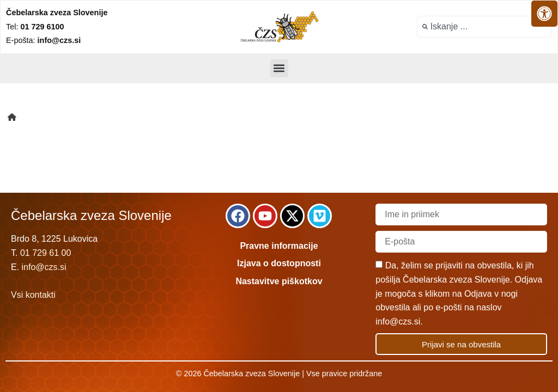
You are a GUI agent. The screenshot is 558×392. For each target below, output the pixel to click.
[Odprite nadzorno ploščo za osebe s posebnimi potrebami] (544, 14)
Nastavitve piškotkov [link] (279, 281)
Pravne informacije (279, 246)
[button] (279, 68)
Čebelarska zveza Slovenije (57, 13)
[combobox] (484, 27)
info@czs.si (44, 267)
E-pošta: (43, 40)
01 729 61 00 (46, 253)
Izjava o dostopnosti (279, 263)
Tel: (35, 27)
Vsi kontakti (33, 295)
